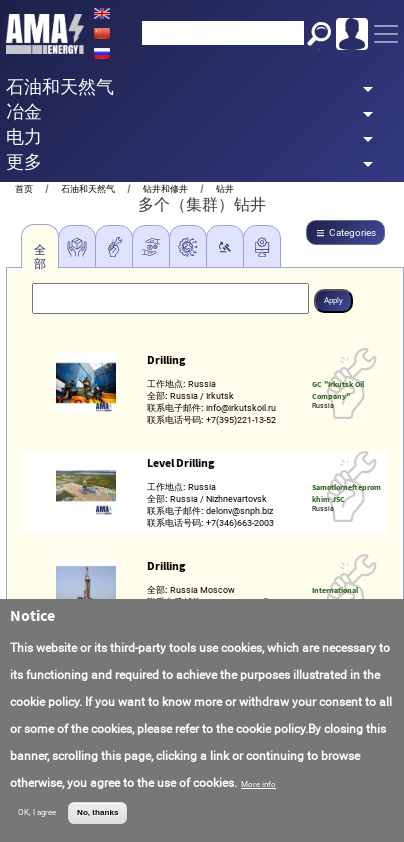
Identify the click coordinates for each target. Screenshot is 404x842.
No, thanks (97, 812)
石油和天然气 (88, 188)
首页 (24, 188)
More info (258, 784)
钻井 (225, 188)
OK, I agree (37, 812)
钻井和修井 (165, 188)
